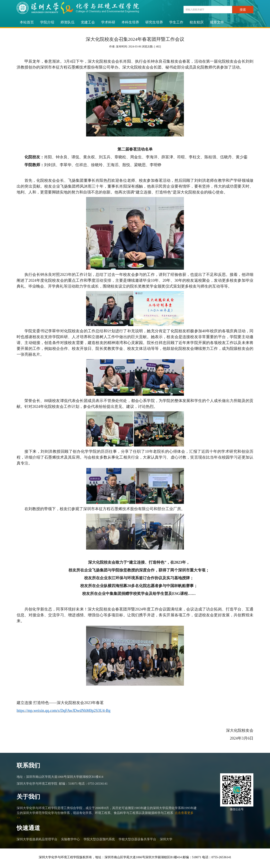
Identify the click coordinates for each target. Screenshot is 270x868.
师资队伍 (67, 22)
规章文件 (217, 22)
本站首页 (27, 22)
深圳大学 (166, 839)
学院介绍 (47, 22)
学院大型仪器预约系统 (99, 839)
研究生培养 (154, 22)
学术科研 (108, 22)
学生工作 (176, 22)
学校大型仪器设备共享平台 (137, 839)
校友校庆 (197, 22)
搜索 (243, 10)
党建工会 (88, 22)
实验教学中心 (70, 839)
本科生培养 (130, 22)
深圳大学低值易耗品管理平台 (37, 839)
